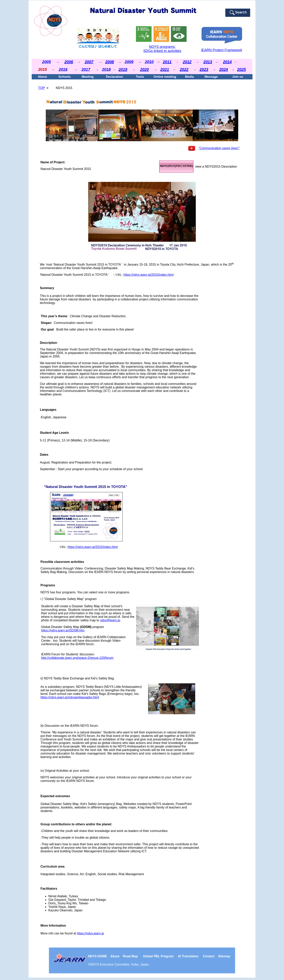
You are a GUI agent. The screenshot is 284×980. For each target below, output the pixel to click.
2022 (184, 69)
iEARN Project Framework (222, 50)
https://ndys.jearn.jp (90, 933)
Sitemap (224, 956)
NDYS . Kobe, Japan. (120, 964)
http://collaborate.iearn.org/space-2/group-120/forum (77, 658)
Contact (209, 956)
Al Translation (188, 956)
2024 (224, 69)
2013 (208, 62)
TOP (42, 88)
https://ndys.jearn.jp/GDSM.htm (63, 630)
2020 (144, 69)
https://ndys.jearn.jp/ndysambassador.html (70, 697)
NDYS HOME (99, 956)
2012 (187, 62)
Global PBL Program (158, 956)
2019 (123, 69)
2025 (241, 69)
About (115, 956)
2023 (204, 69)
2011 (167, 62)
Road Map (130, 956)
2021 (165, 69)
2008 (110, 62)
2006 (69, 62)
